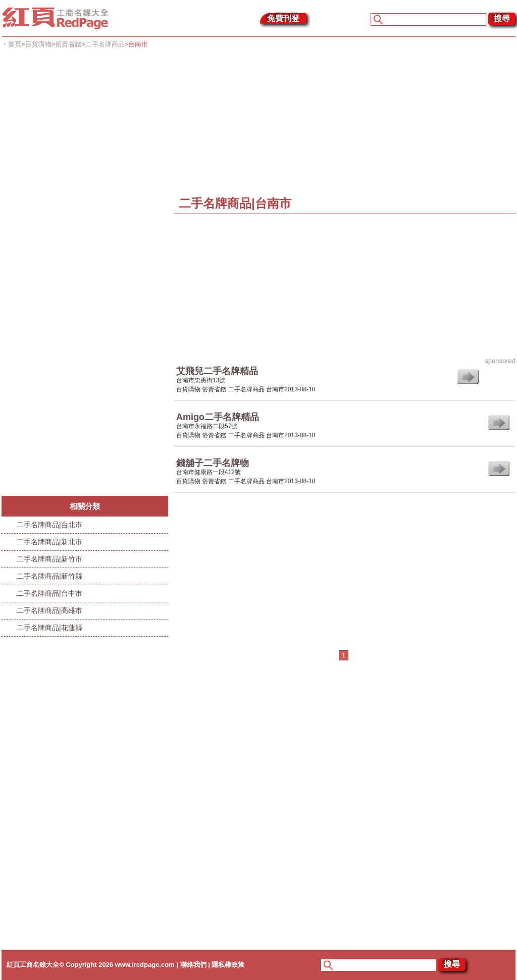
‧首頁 (11, 44)
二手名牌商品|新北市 (49, 542)
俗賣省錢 (68, 44)
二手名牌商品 (105, 44)
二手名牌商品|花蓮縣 (49, 628)
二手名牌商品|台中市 (49, 593)
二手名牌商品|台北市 (49, 525)
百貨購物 (38, 44)
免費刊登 (283, 18)
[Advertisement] (259, 122)
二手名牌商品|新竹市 (49, 559)
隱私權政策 (228, 965)
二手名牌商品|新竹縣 (49, 576)
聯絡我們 (193, 965)
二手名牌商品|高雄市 (49, 610)
